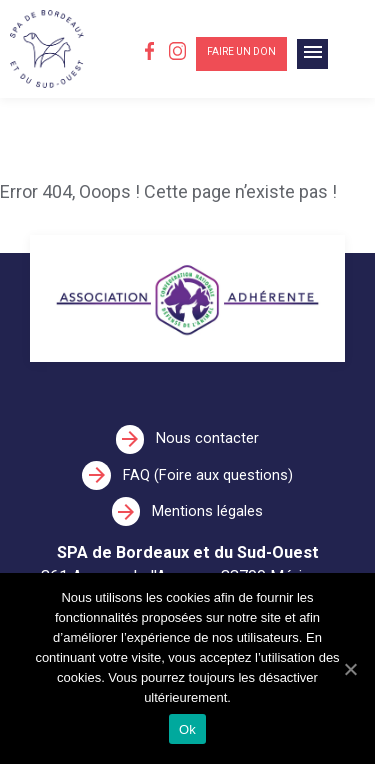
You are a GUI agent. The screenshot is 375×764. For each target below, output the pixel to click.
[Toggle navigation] (312, 54)
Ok (187, 729)
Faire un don (241, 51)
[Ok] (350, 669)
